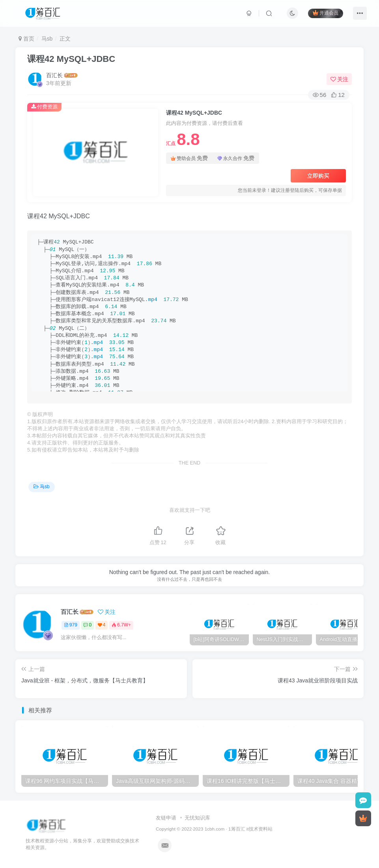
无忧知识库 (197, 818)
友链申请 (166, 818)
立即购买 (318, 176)
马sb (47, 39)
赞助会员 (189, 158)
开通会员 (326, 13)
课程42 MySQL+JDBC (71, 59)
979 (71, 625)
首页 (26, 39)
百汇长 (54, 75)
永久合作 (236, 158)
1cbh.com (215, 829)
